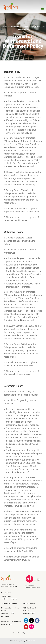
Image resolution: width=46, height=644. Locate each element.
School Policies (15, 27)
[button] (42, 8)
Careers (31, 633)
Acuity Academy (7, 624)
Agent (25, 633)
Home (5, 27)
